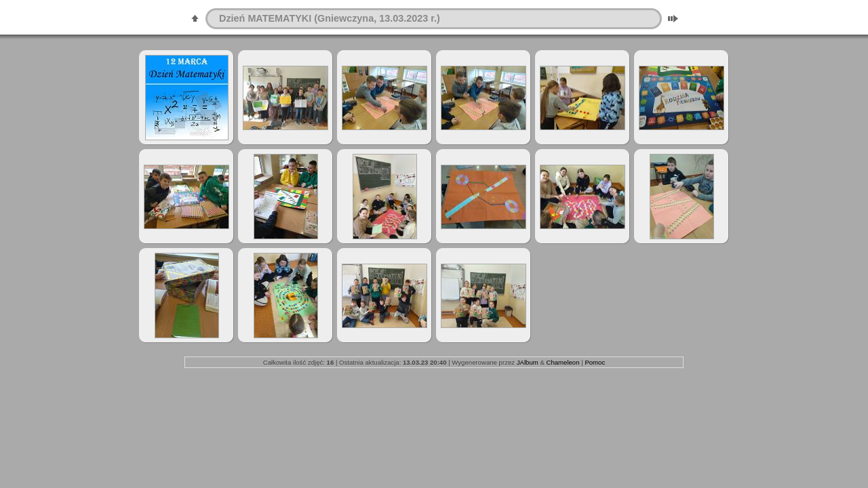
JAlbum (528, 362)
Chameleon (563, 362)
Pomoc (595, 362)
